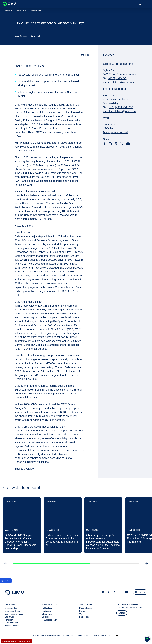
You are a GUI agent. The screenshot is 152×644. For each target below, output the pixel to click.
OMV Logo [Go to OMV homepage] (9, 4)
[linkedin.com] (116, 144)
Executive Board (12, 608)
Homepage (8, 10)
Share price (47, 614)
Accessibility (68, 635)
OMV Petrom (111, 128)
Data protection (82, 635)
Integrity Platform (12, 626)
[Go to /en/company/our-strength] (117, 635)
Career (82, 614)
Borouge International (116, 132)
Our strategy (10, 617)
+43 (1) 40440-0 (117, 78)
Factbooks (46, 611)
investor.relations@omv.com (119, 111)
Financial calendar (50, 620)
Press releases (86, 608)
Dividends (46, 617)
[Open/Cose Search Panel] (140, 4)
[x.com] (122, 144)
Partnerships (10, 620)
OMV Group (110, 124)
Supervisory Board (13, 611)
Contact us (140, 592)
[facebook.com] (104, 144)
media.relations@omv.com (118, 82)
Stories (82, 611)
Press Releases (36, 10)
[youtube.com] (128, 144)
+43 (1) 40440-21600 (121, 107)
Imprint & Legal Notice (101, 635)
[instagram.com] (110, 144)
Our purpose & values (14, 614)
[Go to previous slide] (4, 566)
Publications (47, 608)
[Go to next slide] (148, 566)
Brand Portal (85, 617)
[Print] (85, 55)
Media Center (22, 10)
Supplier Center (11, 623)
